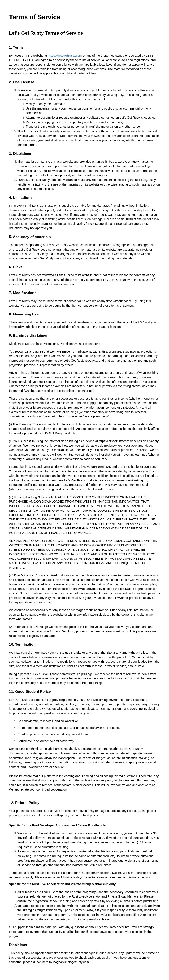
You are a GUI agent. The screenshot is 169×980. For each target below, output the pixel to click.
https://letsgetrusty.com (64, 55)
